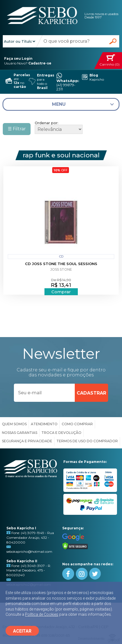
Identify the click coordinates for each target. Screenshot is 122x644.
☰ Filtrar (17, 129)
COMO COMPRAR (77, 424)
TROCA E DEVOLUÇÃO (61, 433)
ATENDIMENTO (44, 424)
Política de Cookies (42, 614)
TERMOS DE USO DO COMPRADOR (87, 441)
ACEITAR (22, 631)
